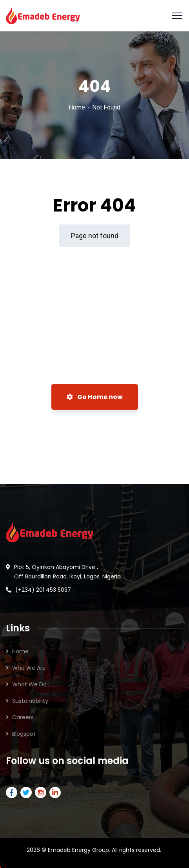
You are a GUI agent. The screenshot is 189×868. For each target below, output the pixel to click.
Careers (23, 717)
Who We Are (29, 668)
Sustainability (30, 701)
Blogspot (24, 734)
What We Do (29, 684)
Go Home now (95, 397)
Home (77, 107)
